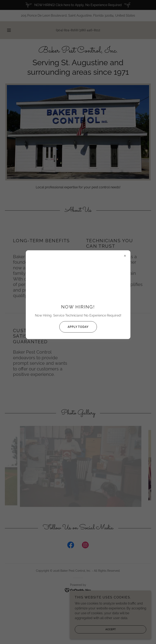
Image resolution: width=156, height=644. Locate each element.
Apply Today (74, 327)
